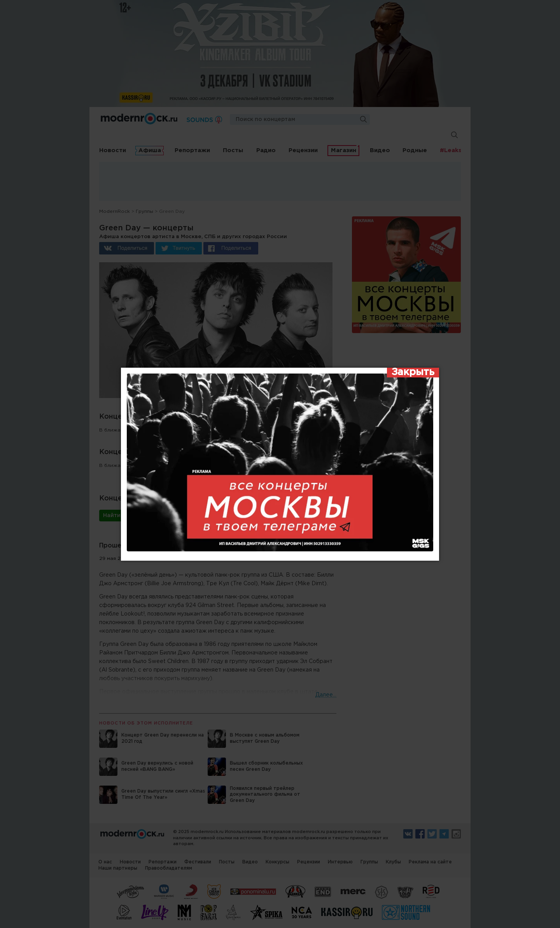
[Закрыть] (413, 373)
